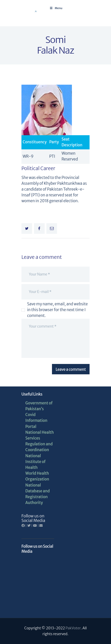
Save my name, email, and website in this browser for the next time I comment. (58, 310)
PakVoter (73, 628)
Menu (56, 8)
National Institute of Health (36, 462)
